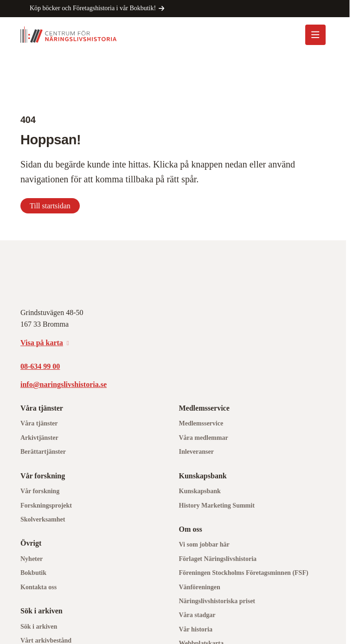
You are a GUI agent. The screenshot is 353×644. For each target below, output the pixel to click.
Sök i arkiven (39, 627)
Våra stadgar (197, 615)
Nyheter (32, 559)
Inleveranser (196, 452)
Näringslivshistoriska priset (217, 601)
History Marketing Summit (217, 506)
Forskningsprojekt (46, 506)
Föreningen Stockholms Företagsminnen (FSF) (244, 573)
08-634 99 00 (40, 366)
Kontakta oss (39, 587)
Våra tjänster (39, 423)
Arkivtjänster (39, 438)
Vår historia (196, 629)
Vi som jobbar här (204, 544)
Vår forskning (40, 491)
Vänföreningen (200, 587)
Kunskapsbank (200, 491)
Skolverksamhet (43, 519)
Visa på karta (42, 343)
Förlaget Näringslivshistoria (218, 559)
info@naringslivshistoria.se (64, 384)
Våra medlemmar (204, 438)
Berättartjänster (43, 452)
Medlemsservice (201, 423)
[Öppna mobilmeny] (315, 35)
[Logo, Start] (69, 35)
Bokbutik (33, 573)
